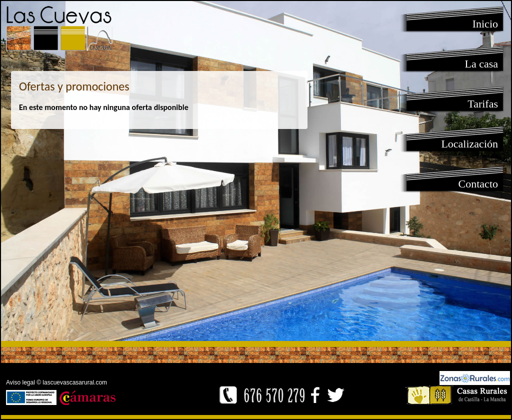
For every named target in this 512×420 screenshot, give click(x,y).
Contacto (478, 184)
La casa (481, 64)
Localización (469, 144)
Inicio (485, 24)
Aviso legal (20, 382)
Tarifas (483, 104)
